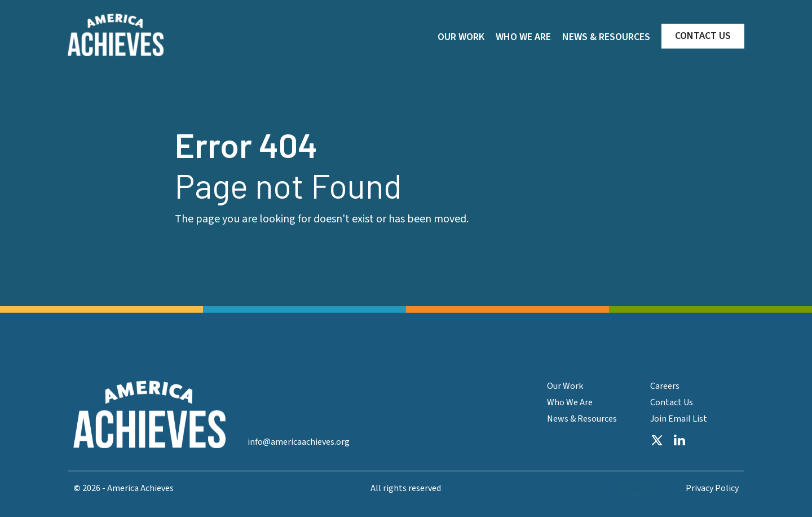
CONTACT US (703, 36)
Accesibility (635, 488)
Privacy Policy (712, 488)
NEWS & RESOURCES (606, 37)
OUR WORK (461, 37)
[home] (116, 35)
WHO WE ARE (523, 37)
